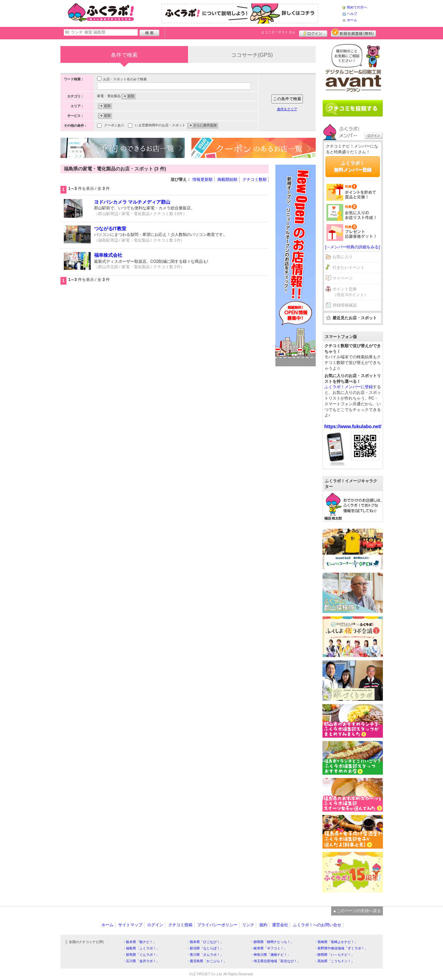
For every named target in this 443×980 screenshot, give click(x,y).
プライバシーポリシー (217, 925)
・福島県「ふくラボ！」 (141, 948)
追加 (131, 96)
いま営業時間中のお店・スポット (160, 126)
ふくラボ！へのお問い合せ (317, 925)
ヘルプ (352, 14)
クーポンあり (114, 126)
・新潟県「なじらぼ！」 (205, 948)
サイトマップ (130, 925)
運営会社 (280, 925)
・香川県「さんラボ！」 (205, 955)
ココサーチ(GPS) (252, 55)
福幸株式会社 (108, 255)
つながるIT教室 (110, 229)
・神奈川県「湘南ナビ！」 (270, 955)
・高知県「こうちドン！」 (334, 961)
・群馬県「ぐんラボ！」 (141, 955)
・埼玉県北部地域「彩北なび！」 (275, 961)
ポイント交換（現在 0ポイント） (350, 292)
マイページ (343, 278)
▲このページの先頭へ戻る (357, 911)
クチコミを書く (353, 108)
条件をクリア (287, 109)
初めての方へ (357, 7)
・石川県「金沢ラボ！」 (141, 961)
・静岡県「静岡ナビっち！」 (272, 942)
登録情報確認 (345, 305)
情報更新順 (203, 179)
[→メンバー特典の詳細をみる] (352, 247)
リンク (248, 925)
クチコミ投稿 (180, 925)
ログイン (313, 33)
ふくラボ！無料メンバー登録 (353, 166)
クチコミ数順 (255, 179)
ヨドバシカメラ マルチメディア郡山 (132, 202)
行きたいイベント (349, 268)
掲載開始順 (227, 179)
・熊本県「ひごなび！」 (205, 942)
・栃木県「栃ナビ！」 (139, 942)
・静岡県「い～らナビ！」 (334, 955)
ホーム (352, 20)
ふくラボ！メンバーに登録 (349, 387)
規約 (263, 925)
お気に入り (343, 257)
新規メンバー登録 (353, 33)
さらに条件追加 (205, 126)
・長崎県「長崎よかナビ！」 (336, 942)
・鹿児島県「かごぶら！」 (207, 961)
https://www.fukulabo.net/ (353, 426)
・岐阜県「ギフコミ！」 (269, 948)
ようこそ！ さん (279, 32)
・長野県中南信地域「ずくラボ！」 (341, 948)
